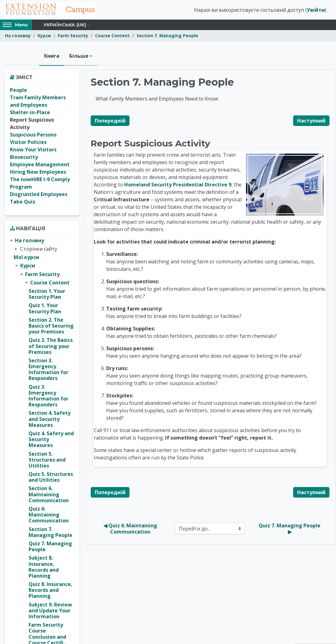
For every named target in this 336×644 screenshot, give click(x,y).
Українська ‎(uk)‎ (65, 25)
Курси (44, 36)
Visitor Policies (28, 143)
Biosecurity (24, 158)
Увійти (316, 10)
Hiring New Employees (38, 173)
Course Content (112, 36)
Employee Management (40, 165)
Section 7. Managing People (167, 36)
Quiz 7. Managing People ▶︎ (290, 529)
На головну (18, 36)
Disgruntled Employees (39, 195)
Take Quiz (23, 203)
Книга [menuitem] (52, 56)
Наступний (311, 121)
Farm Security (73, 36)
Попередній (110, 121)
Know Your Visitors (33, 150)
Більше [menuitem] (79, 56)
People (18, 91)
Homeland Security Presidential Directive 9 (178, 185)
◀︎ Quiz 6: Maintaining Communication (131, 529)
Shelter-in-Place (30, 113)
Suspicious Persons (33, 136)
